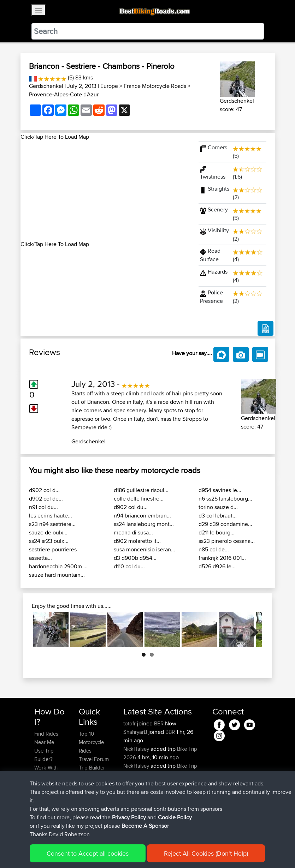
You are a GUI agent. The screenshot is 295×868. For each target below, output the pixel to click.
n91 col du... (43, 507)
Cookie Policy (164, 852)
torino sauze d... (218, 507)
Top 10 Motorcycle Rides (91, 742)
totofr (130, 723)
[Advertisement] (105, 191)
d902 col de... (46, 499)
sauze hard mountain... (57, 575)
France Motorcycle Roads (155, 86)
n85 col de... (214, 549)
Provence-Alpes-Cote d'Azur (64, 94)
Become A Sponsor (46, 806)
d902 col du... (131, 507)
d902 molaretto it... (137, 541)
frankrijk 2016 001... (222, 558)
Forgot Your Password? (48, 789)
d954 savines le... (220, 490)
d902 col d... (44, 490)
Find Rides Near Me (46, 738)
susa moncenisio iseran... (144, 549)
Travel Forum (94, 759)
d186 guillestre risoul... (141, 490)
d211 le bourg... (217, 532)
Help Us (88, 793)
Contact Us (92, 785)
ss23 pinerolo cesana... (227, 541)
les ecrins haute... (51, 516)
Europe (109, 86)
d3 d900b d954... (135, 558)
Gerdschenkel (46, 86)
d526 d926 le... (217, 566)
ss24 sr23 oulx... (49, 541)
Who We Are (93, 776)
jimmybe (134, 783)
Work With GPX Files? (46, 772)
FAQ (39, 818)
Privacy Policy (129, 852)
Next (252, 629)
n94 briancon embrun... (142, 516)
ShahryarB (136, 732)
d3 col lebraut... (218, 516)
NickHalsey (137, 749)
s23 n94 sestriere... (52, 524)
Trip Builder (92, 768)
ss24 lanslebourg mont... (144, 524)
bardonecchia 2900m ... (58, 566)
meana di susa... (133, 532)
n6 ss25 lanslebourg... (225, 499)
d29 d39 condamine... (225, 524)
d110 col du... (129, 566)
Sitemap (100, 852)
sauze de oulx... (48, 532)
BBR (159, 723)
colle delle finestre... (139, 499)
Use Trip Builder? (44, 755)
